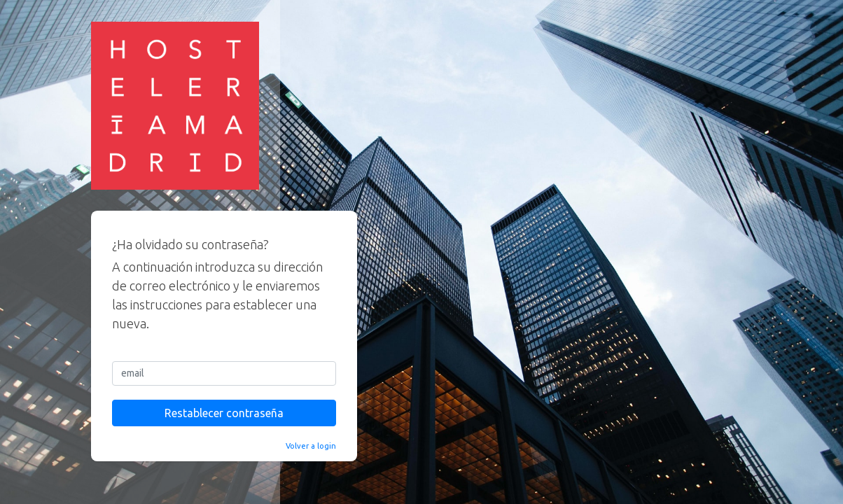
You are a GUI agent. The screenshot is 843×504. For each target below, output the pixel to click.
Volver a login (311, 446)
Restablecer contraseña (224, 413)
